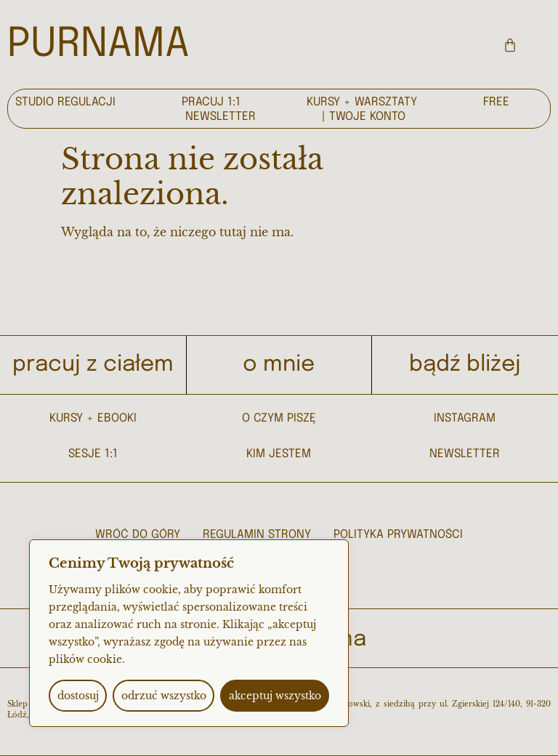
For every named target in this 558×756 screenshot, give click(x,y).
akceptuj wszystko (275, 696)
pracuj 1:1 (211, 102)
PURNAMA (98, 45)
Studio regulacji (65, 102)
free (496, 102)
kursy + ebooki (93, 418)
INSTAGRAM (465, 418)
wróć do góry (138, 535)
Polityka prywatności (398, 535)
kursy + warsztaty (362, 102)
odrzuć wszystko (164, 696)
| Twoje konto (364, 117)
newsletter (221, 117)
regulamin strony (257, 535)
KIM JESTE (274, 454)
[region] (189, 633)
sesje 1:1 (93, 454)
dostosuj (78, 696)
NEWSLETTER (465, 454)
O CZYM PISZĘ (279, 418)
